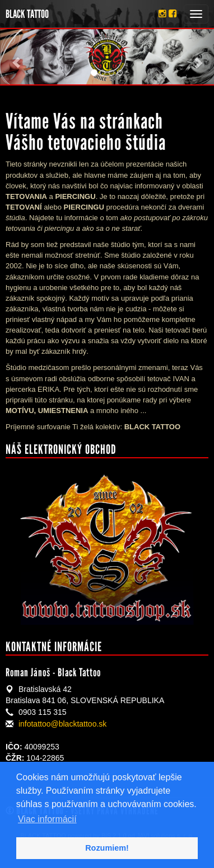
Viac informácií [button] (47, 819)
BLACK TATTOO (27, 14)
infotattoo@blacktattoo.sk (62, 724)
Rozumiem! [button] (107, 848)
